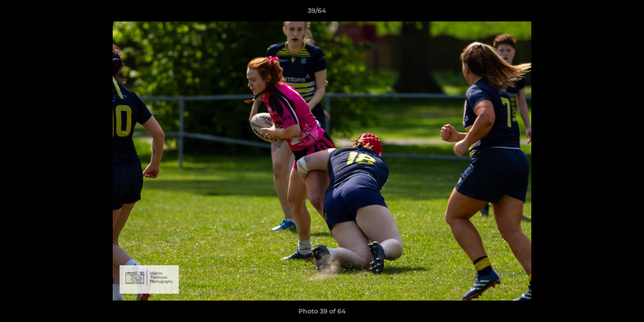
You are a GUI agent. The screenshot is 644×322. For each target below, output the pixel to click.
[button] (606, 13)
